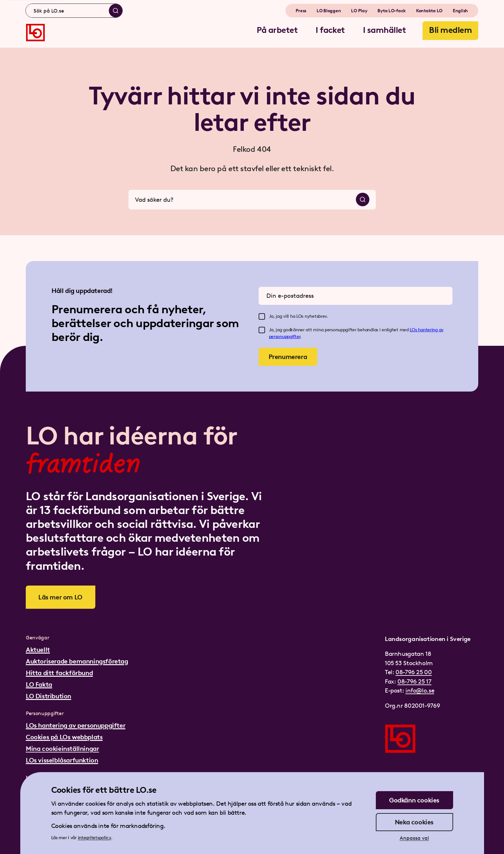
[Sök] (116, 11)
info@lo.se (420, 690)
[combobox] (74, 11)
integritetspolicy (95, 838)
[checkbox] (262, 316)
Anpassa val (414, 838)
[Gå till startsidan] (35, 33)
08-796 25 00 (414, 672)
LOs (414, 330)
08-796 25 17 (414, 681)
